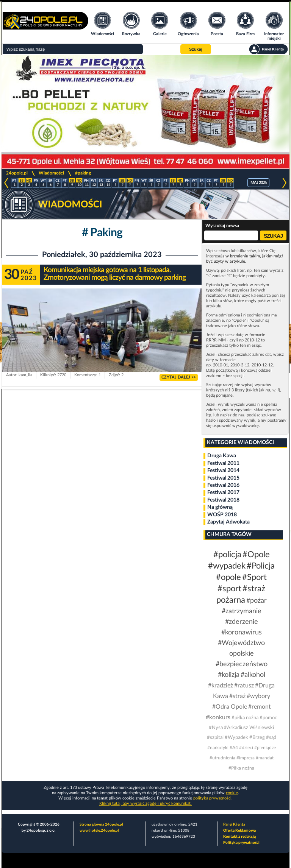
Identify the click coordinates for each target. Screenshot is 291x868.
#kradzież (221, 686)
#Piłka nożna (241, 768)
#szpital (215, 738)
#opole (228, 577)
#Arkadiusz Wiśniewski (249, 728)
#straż (237, 696)
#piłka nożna (245, 718)
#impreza (246, 758)
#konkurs (218, 717)
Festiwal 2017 (223, 492)
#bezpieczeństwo (242, 664)
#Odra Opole (230, 707)
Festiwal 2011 (223, 463)
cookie (232, 793)
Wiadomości (51, 173)
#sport (229, 589)
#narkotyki (218, 748)
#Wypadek (236, 738)
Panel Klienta (234, 824)
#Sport (254, 577)
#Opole (256, 555)
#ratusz (244, 686)
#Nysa (216, 728)
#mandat (265, 758)
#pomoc (268, 718)
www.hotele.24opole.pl (99, 831)
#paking (83, 173)
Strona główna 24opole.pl (101, 824)
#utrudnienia (222, 758)
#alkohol (253, 675)
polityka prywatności (212, 798)
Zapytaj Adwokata (228, 522)
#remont (260, 707)
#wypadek (227, 566)
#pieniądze (265, 748)
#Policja (261, 566)
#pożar (257, 601)
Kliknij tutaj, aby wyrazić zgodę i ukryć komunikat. (145, 803)
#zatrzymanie (242, 611)
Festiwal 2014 (223, 471)
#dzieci (246, 748)
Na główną (220, 507)
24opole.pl (17, 173)
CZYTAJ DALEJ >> (179, 377)
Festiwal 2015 (223, 478)
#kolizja (229, 675)
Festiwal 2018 (223, 500)
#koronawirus (242, 633)
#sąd (271, 738)
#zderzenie (242, 622)
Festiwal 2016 (223, 485)
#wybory (258, 696)
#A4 (234, 748)
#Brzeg (257, 738)
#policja (227, 555)
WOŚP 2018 (222, 515)
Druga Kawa (222, 456)
